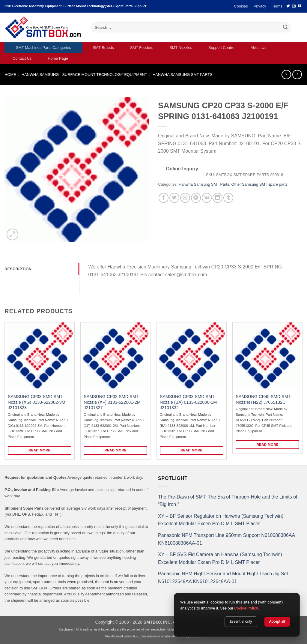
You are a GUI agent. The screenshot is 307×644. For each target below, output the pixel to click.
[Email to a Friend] (185, 198)
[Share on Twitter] (174, 198)
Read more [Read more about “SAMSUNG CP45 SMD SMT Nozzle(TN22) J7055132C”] (268, 445)
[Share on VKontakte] (207, 198)
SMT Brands (103, 48)
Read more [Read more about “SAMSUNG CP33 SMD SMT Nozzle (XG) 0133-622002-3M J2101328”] (40, 450)
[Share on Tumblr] (228, 198)
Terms (277, 6)
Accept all (277, 622)
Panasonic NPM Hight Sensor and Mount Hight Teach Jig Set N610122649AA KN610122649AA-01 (223, 578)
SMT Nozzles (181, 48)
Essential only (241, 622)
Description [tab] (18, 269)
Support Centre (221, 48)
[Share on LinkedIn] (218, 198)
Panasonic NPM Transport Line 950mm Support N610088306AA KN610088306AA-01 (226, 539)
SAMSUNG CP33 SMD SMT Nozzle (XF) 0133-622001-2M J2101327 (112, 402)
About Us (259, 48)
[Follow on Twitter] (288, 6)
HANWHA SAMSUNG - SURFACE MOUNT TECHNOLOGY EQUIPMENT (84, 75)
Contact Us (22, 58)
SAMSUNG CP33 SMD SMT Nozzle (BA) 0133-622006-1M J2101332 (188, 402)
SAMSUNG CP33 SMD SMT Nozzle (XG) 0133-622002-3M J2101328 (37, 402)
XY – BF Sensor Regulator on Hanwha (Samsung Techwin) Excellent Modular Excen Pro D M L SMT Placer (221, 520)
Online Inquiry (182, 169)
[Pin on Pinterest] (196, 198)
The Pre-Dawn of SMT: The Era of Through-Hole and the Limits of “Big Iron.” (228, 501)
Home (10, 75)
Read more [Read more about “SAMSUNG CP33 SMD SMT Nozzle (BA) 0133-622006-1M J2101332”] (192, 450)
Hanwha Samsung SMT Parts (183, 75)
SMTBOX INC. (158, 622)
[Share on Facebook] (164, 198)
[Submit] (286, 28)
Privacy (260, 6)
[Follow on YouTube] (300, 6)
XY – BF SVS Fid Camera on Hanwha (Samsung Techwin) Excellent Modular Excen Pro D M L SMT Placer (220, 558)
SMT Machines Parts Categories (43, 48)
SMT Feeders (142, 48)
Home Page (58, 58)
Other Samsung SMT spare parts (259, 184)
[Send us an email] (294, 6)
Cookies (241, 6)
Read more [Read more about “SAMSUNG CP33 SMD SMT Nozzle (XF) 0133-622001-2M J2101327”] (116, 450)
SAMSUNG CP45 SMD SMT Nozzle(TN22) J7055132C (263, 399)
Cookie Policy (246, 608)
